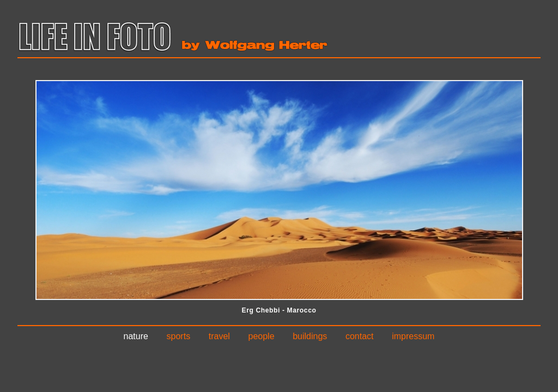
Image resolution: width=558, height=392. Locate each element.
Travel (219, 336)
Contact (360, 336)
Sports (179, 336)
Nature (136, 336)
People (262, 336)
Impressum (413, 336)
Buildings (310, 336)
